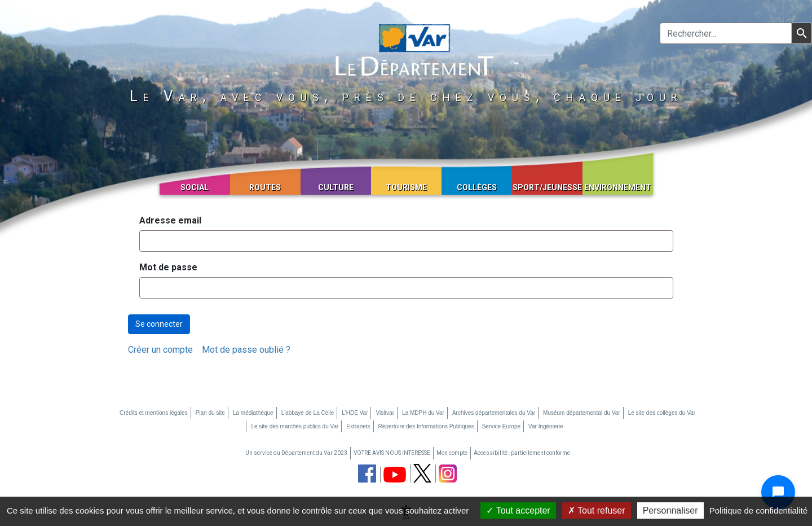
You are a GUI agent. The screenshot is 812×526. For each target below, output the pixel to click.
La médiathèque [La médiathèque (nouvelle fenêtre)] (253, 413)
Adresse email (170, 220)
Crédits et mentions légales (154, 413)
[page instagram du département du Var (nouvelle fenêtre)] (448, 474)
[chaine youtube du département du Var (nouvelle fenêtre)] (395, 475)
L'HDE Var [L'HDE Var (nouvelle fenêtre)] (355, 413)
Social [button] (195, 187)
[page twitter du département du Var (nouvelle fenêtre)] (422, 473)
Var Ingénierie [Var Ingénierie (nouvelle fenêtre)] (546, 426)
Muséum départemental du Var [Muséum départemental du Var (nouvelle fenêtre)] (582, 413)
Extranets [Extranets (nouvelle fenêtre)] (358, 426)
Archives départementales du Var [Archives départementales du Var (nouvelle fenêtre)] (494, 413)
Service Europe (501, 426)
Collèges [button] (477, 187)
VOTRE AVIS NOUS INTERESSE (392, 453)
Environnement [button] (618, 187)
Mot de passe (168, 267)
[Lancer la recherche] (802, 33)
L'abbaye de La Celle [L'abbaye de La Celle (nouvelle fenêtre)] (308, 413)
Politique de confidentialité (758, 510)
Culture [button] (336, 187)
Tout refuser (597, 510)
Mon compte (452, 453)
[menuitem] (160, 350)
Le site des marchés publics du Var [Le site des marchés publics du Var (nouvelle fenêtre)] (295, 426)
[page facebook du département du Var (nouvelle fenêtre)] (367, 474)
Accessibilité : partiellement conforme (522, 453)
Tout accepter (518, 510)
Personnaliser (670, 510)
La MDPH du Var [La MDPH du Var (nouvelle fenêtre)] (423, 413)
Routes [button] (265, 187)
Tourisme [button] (406, 187)
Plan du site (210, 413)
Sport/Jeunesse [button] (547, 187)
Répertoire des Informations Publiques (426, 426)
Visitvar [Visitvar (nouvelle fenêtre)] (385, 413)
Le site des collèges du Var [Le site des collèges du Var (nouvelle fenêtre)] (662, 413)
